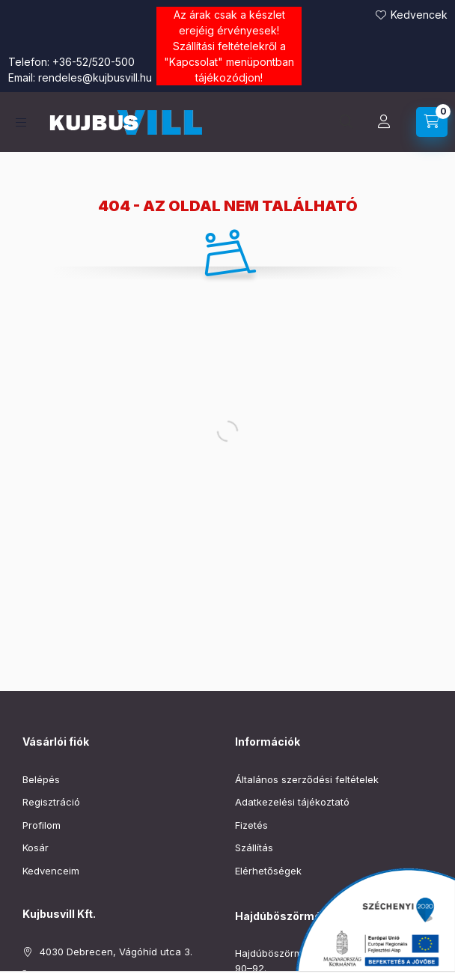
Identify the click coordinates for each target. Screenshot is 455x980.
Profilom (42, 825)
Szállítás (254, 847)
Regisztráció (51, 802)
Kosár (36, 847)
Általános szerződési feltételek (307, 779)
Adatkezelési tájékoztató (292, 802)
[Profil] (384, 122)
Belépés (41, 779)
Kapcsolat (193, 62)
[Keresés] (346, 122)
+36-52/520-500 (94, 62)
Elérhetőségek (268, 871)
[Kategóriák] (21, 122)
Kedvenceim (51, 871)
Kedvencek (419, 15)
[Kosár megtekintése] (432, 122)
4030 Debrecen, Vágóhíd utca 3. (116, 952)
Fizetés (251, 825)
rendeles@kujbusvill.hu (95, 77)
